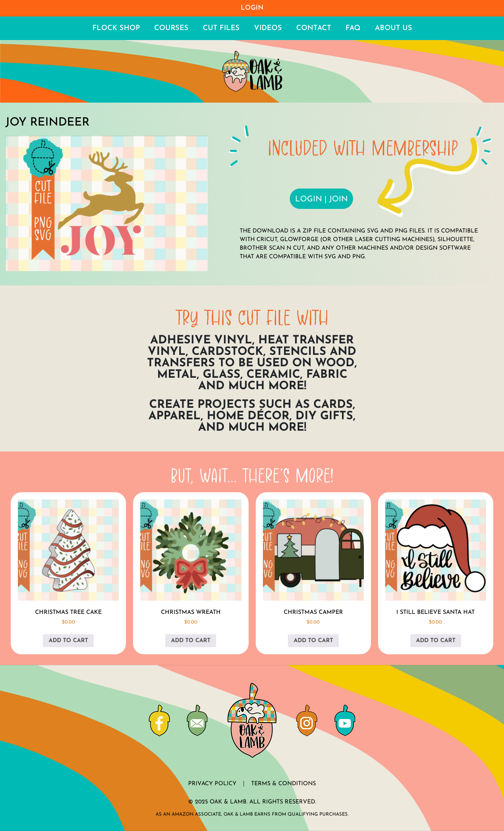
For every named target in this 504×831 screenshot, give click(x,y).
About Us (393, 28)
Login (252, 8)
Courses (171, 28)
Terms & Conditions (283, 784)
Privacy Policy (212, 784)
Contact (314, 28)
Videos (268, 28)
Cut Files (221, 28)
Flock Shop (116, 28)
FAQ (353, 28)
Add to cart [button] (68, 641)
